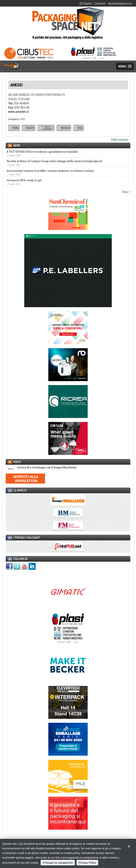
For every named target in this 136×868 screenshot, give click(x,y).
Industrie (123, 140)
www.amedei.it (18, 111)
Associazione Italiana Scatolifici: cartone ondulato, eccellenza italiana (50, 171)
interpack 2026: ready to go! (24, 180)
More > (126, 192)
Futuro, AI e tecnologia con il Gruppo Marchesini (41, 467)
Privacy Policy (87, 863)
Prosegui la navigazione (58, 863)
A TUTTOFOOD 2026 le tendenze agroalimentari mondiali (42, 152)
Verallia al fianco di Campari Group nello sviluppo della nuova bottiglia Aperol (54, 161)
